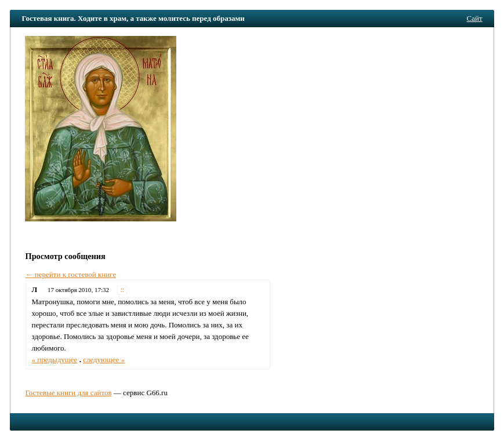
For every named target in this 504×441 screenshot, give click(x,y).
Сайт (475, 18)
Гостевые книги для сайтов (68, 393)
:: (123, 290)
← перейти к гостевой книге (71, 274)
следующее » (104, 360)
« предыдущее (55, 360)
